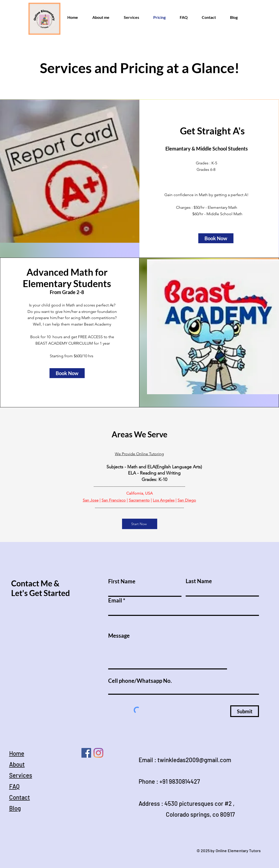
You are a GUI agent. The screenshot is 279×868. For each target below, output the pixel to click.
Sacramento (139, 500)
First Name (122, 581)
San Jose (91, 500)
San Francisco (114, 500)
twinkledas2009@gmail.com (194, 760)
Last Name (199, 581)
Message (119, 636)
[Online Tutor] (98, 753)
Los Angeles (164, 500)
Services (21, 775)
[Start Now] (140, 524)
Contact (20, 797)
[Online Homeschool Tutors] (86, 753)
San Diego (187, 500)
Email (115, 600)
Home (17, 753)
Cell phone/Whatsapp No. (140, 681)
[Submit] (245, 711)
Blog (15, 808)
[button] (216, 238)
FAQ (14, 786)
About (17, 764)
